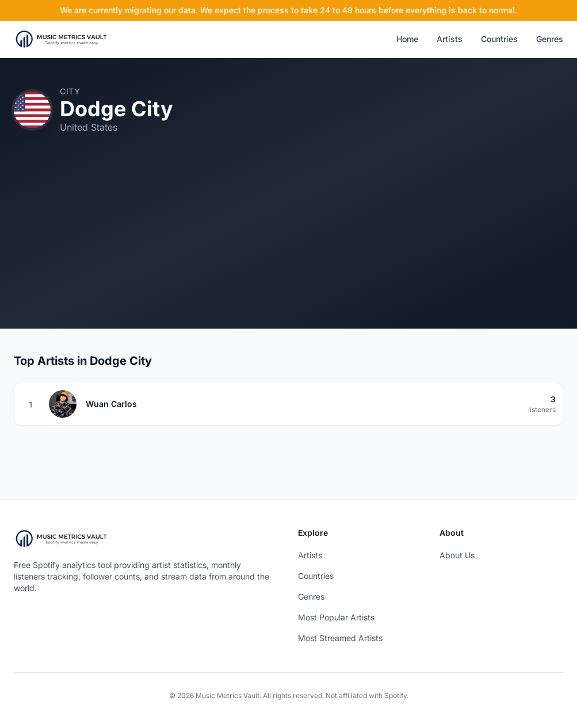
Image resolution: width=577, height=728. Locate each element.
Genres (550, 39)
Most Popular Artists (336, 617)
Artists (450, 39)
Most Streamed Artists (340, 638)
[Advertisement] (288, 248)
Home (407, 39)
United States (89, 127)
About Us (457, 555)
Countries (499, 39)
